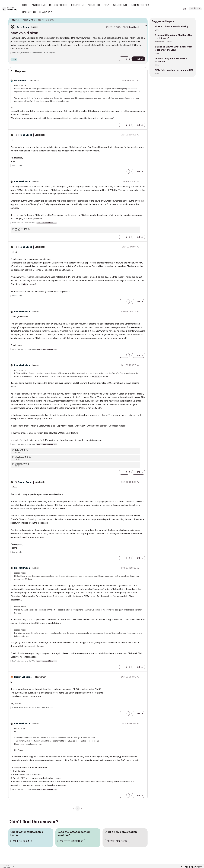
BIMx (157, 30)
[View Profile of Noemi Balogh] (134, 27)
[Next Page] (92, 808)
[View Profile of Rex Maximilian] (22, 181)
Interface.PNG (21, 457)
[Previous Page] (64, 808)
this (24, 284)
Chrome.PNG (21, 464)
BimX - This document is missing (172, 26)
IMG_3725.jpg (21, 229)
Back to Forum (21, 841)
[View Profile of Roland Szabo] (25, 135)
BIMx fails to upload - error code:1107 (174, 70)
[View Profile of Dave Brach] (23, 27)
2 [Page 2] (73, 808)
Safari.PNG (20, 450)
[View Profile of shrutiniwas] (20, 80)
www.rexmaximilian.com (47, 223)
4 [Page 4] (82, 808)
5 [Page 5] (86, 808)
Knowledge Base (38, 5)
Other (14, 60)
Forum (25, 5)
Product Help (94, 5)
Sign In (195, 8)
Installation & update (164, 42)
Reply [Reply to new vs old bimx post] (140, 59)
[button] (121, 59)
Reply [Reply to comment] (140, 125)
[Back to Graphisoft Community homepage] (11, 9)
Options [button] (144, 20)
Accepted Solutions (71, 841)
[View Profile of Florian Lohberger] (23, 677)
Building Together (58, 5)
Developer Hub (77, 5)
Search (177, 9)
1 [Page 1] (69, 808)
